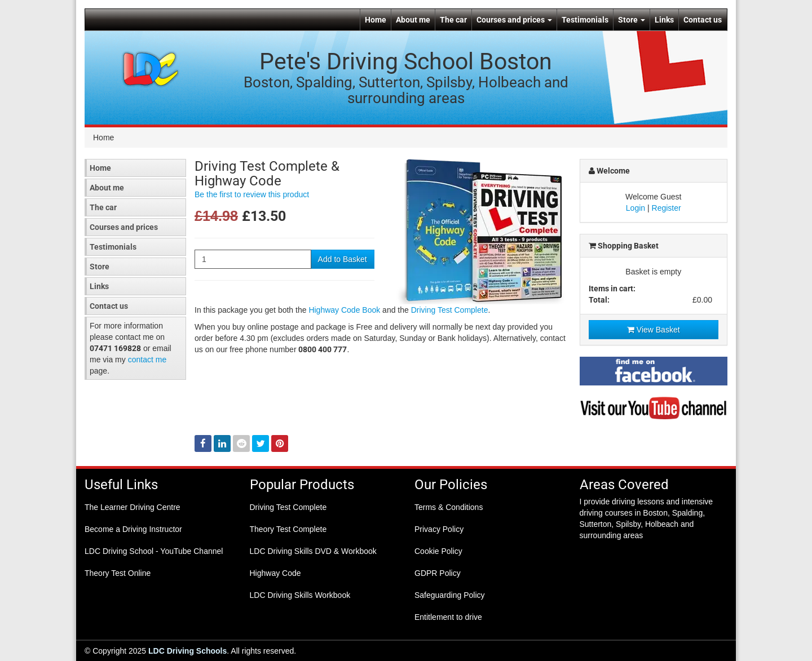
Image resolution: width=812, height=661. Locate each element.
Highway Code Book (344, 310)
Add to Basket (343, 259)
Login (636, 208)
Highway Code (275, 573)
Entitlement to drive (448, 617)
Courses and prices (514, 20)
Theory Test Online (118, 573)
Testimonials (585, 20)
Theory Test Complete (288, 529)
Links (664, 20)
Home (376, 20)
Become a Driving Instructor (133, 529)
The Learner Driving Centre (133, 507)
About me (413, 20)
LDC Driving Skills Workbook (300, 595)
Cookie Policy (438, 551)
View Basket (654, 330)
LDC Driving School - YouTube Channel (154, 551)
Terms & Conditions (449, 507)
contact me (147, 360)
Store (632, 20)
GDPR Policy (438, 573)
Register (667, 208)
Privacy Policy (439, 529)
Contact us (703, 20)
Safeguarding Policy (450, 595)
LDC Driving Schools (187, 651)
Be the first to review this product (252, 194)
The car (453, 20)
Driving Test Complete (450, 310)
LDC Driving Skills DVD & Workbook (313, 551)
